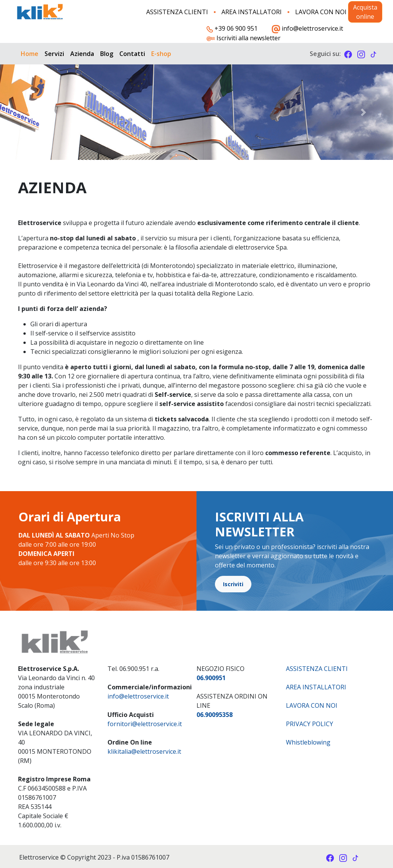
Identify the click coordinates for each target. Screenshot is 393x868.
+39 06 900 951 (232, 28)
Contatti (132, 54)
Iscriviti (233, 584)
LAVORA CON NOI (321, 12)
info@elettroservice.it (307, 29)
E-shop (161, 54)
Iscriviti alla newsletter (244, 38)
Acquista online (365, 12)
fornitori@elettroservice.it (145, 724)
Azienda (82, 54)
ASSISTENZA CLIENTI (177, 12)
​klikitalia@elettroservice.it (144, 751)
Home (30, 54)
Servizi (54, 54)
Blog (107, 54)
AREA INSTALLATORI (252, 12)
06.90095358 (215, 715)
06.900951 (211, 678)
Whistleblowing (308, 742)
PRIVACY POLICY (310, 724)
